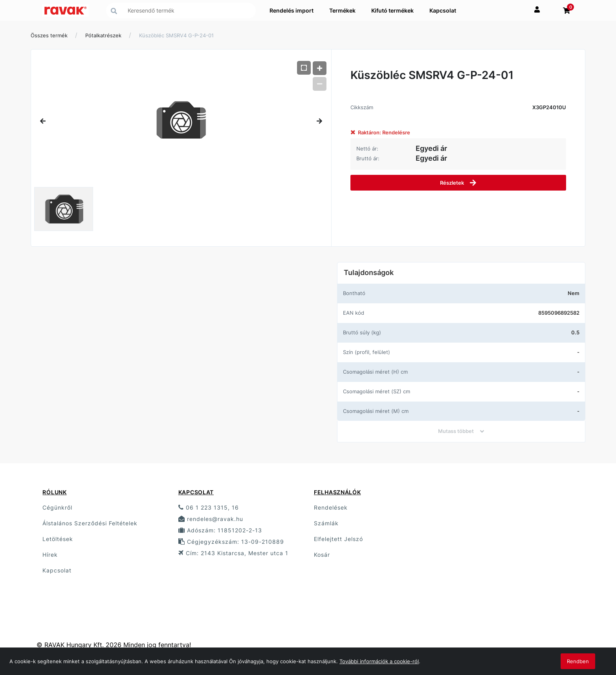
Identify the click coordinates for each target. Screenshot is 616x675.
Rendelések (331, 507)
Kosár (322, 555)
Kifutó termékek (392, 10)
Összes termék (49, 35)
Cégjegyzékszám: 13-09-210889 (231, 542)
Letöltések (58, 539)
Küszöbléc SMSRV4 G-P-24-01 (176, 35)
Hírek (50, 555)
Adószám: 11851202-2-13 (220, 530)
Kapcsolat (443, 10)
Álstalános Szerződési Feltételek (90, 523)
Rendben (578, 661)
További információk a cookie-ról (379, 661)
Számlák (326, 523)
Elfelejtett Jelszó (338, 539)
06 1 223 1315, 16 (209, 507)
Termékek (342, 10)
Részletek (458, 183)
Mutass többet (461, 431)
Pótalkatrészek (103, 35)
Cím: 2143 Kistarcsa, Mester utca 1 (233, 553)
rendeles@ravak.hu (211, 519)
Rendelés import (291, 10)
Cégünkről (57, 507)
